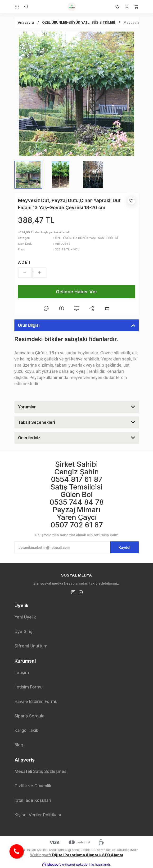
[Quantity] (32, 273)
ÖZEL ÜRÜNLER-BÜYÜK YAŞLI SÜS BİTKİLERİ (86, 238)
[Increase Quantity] (39, 273)
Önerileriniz (29, 438)
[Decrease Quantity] (25, 273)
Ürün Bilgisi (29, 325)
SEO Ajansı (113, 855)
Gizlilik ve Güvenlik (33, 786)
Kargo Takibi (27, 730)
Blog (19, 745)
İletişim (22, 672)
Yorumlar (27, 407)
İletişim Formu (29, 687)
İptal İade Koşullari (33, 800)
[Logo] (72, 7)
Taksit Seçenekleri (36, 422)
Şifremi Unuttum (31, 646)
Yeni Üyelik (25, 617)
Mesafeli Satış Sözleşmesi (41, 771)
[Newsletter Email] (77, 547)
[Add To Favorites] (131, 201)
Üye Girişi (24, 631)
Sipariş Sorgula (29, 716)
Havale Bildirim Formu (36, 701)
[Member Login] (125, 7)
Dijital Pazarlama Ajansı (75, 855)
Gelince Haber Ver (77, 292)
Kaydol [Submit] (124, 547)
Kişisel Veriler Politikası (38, 815)
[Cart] (134, 7)
